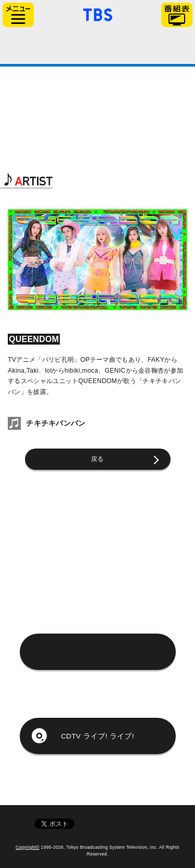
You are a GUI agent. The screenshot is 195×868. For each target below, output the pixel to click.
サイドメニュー (18, 15)
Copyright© (28, 847)
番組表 (177, 15)
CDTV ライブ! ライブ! (97, 736)
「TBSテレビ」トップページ (98, 14)
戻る (97, 459)
